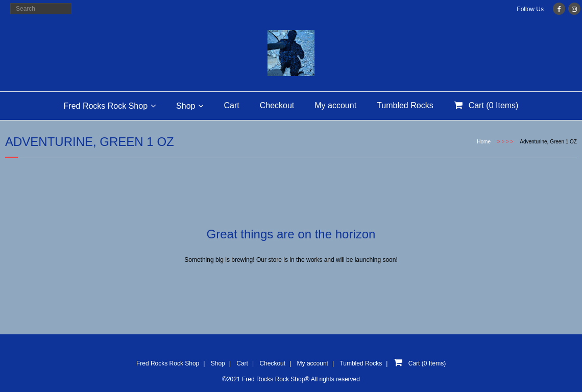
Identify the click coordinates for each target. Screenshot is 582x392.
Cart (231, 105)
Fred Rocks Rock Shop (106, 106)
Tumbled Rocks (405, 105)
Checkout (277, 105)
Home (484, 142)
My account (335, 105)
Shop (186, 106)
